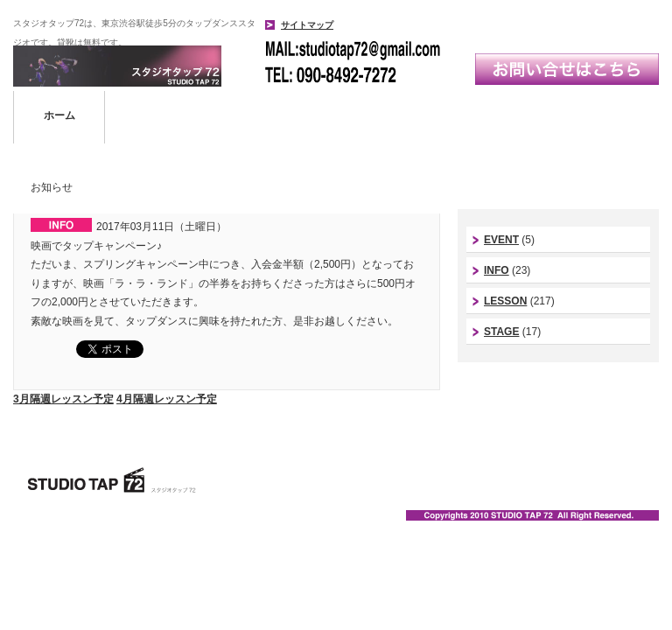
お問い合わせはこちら (567, 69)
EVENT (501, 240)
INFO (497, 270)
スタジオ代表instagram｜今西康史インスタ (558, 399)
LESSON (505, 301)
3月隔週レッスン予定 (63, 399)
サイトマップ (307, 25)
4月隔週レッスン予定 (167, 399)
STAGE (501, 332)
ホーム (59, 115)
